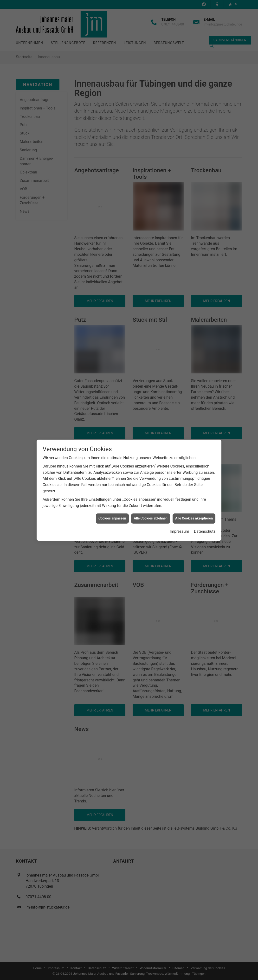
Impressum (179, 516)
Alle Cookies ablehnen (151, 502)
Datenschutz (205, 516)
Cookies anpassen (112, 502)
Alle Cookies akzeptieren (194, 502)
